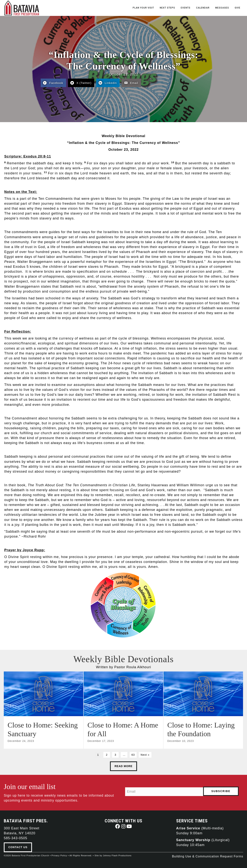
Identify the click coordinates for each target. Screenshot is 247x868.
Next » (145, 755)
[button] (118, 826)
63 (133, 755)
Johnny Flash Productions (117, 856)
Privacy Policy (59, 856)
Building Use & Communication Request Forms (208, 856)
